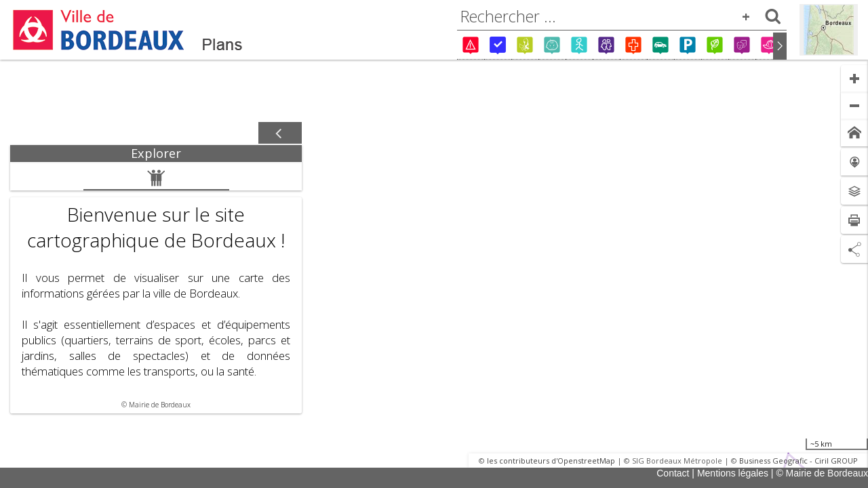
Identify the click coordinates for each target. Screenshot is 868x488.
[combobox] (622, 16)
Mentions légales (733, 473)
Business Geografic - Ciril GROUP (798, 461)
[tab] (156, 154)
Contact (673, 473)
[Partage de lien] (854, 249)
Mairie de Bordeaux (160, 405)
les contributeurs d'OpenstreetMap (551, 461)
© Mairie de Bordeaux (822, 473)
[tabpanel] (156, 288)
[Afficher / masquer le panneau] (280, 134)
